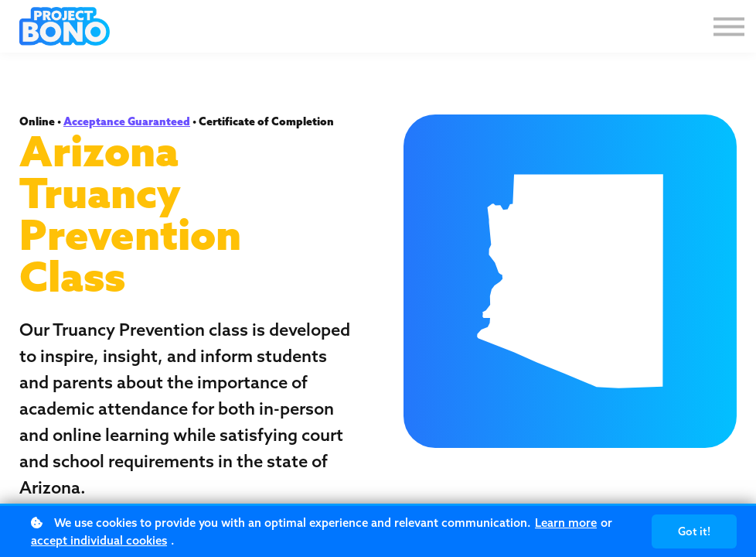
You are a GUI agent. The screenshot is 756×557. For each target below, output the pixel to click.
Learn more (566, 523)
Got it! (694, 531)
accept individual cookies (99, 540)
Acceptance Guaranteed (127, 121)
